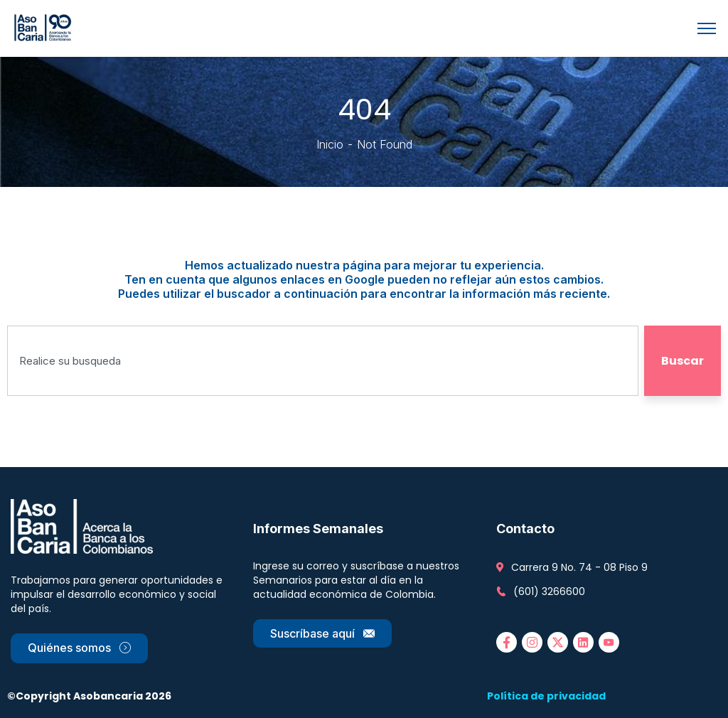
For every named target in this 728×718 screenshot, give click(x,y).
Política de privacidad (546, 696)
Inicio (330, 144)
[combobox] (323, 361)
